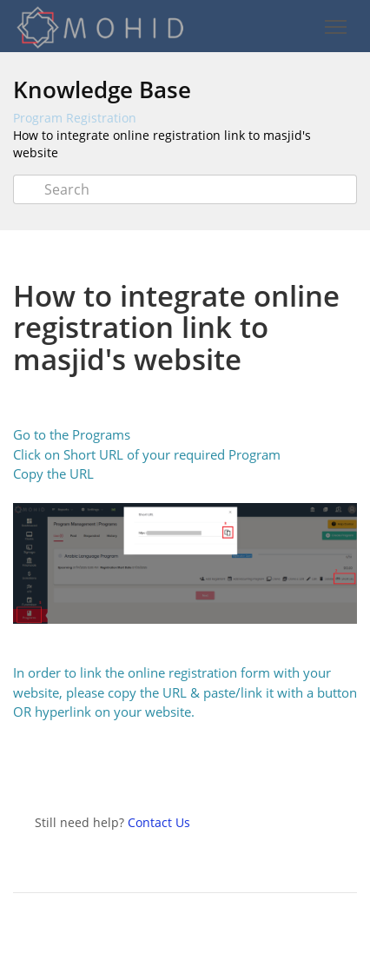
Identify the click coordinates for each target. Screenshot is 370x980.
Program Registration (75, 118)
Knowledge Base (102, 89)
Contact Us (159, 822)
